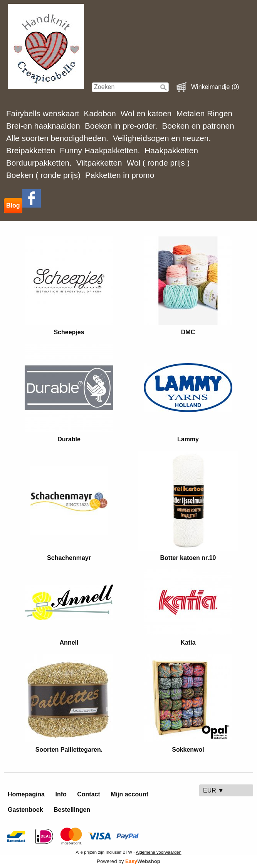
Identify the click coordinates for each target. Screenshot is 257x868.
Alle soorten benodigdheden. (57, 138)
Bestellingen (72, 810)
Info (61, 794)
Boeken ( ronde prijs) (43, 175)
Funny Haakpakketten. (100, 150)
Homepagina (26, 794)
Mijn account (129, 794)
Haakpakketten (171, 150)
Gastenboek (25, 810)
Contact (89, 794)
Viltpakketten (99, 163)
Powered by (128, 861)
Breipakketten (31, 150)
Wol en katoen (146, 113)
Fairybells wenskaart (43, 113)
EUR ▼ (213, 790)
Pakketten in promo (120, 175)
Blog (13, 205)
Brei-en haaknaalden (43, 126)
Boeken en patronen (198, 126)
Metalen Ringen (204, 113)
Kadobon (100, 113)
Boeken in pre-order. (121, 126)
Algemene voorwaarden (158, 852)
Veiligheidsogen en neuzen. (162, 138)
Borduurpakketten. (39, 163)
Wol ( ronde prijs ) (158, 163)
